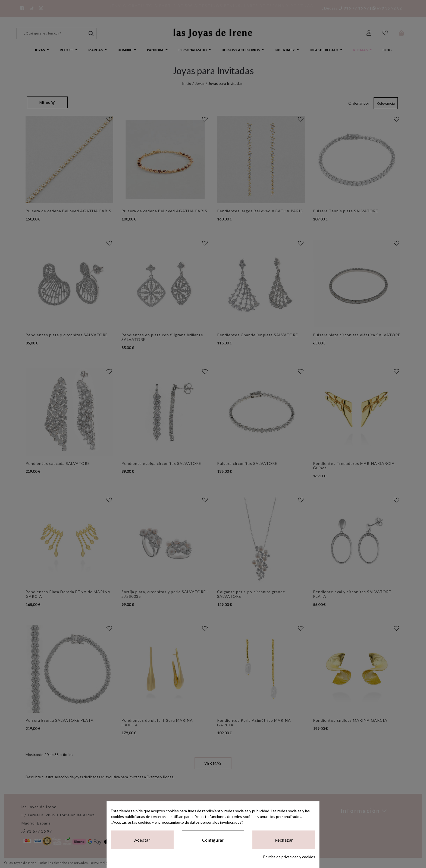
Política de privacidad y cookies (289, 857)
